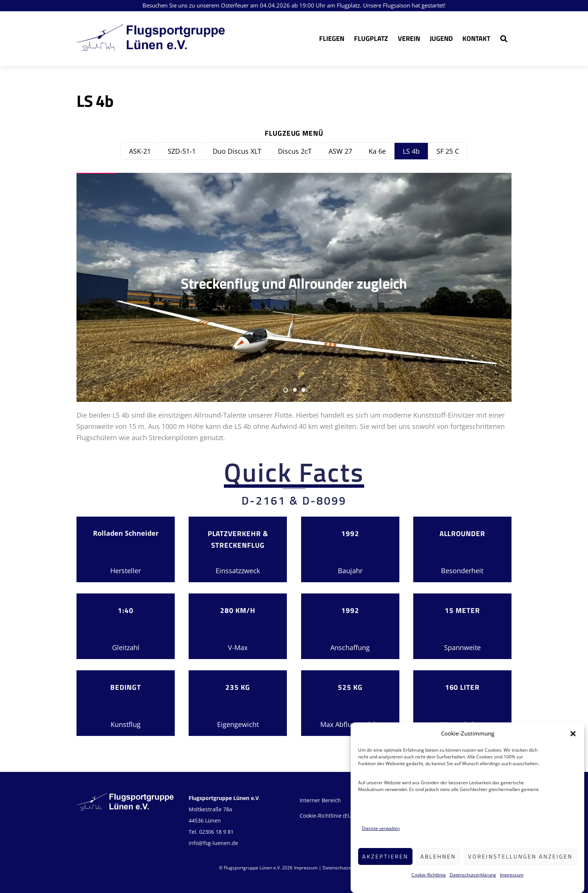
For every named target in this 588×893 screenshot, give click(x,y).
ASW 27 (340, 151)
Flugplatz (371, 38)
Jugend (441, 38)
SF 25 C (448, 151)
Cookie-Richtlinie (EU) (326, 816)
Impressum (512, 886)
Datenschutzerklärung (473, 886)
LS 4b (411, 151)
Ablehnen (438, 867)
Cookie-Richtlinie (429, 886)
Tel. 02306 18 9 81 (211, 832)
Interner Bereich (320, 800)
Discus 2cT (295, 151)
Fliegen (332, 38)
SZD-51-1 (182, 151)
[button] (573, 745)
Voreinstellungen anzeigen (520, 867)
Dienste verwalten (381, 839)
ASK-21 (140, 151)
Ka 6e (377, 151)
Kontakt (476, 38)
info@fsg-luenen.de (213, 843)
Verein (409, 38)
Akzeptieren (385, 867)
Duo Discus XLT (237, 151)
